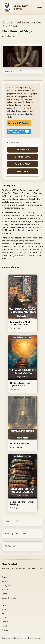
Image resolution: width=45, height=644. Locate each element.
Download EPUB (23, 157)
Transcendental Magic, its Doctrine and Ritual (22, 323)
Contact (5, 618)
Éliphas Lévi (10, 36)
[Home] (18, 7)
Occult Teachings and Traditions (29, 22)
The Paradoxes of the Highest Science (20, 384)
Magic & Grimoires (11, 26)
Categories (7, 585)
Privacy (5, 630)
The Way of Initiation (20, 444)
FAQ (3, 613)
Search (5, 622)
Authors (5, 590)
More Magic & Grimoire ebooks (18, 534)
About (4, 609)
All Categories (8, 22)
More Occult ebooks (13, 521)
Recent (5, 581)
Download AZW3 (22, 164)
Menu (39, 8)
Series (4, 594)
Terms (4, 626)
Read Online (22, 171)
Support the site (9, 598)
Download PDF (22, 150)
